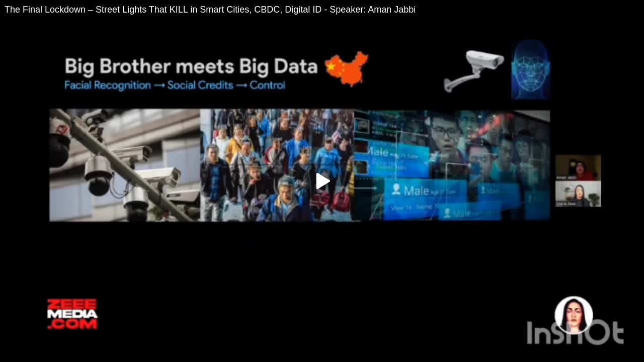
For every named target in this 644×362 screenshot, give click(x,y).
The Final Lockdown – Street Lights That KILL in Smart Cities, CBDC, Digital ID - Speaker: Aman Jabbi (210, 10)
